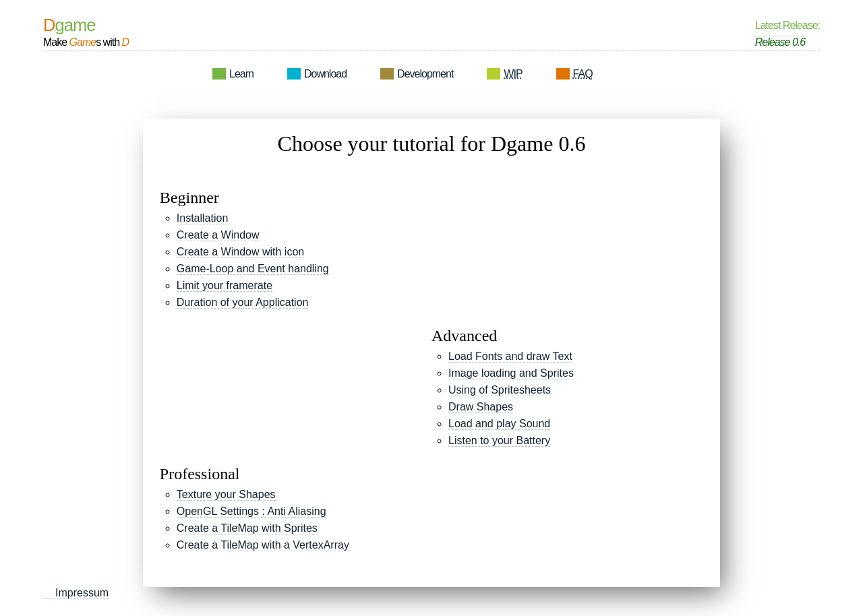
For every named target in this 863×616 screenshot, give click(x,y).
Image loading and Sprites (511, 373)
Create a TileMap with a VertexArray (263, 545)
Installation (203, 218)
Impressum (82, 593)
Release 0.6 (780, 42)
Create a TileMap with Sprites (247, 528)
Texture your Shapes (226, 494)
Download (325, 74)
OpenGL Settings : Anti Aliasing (251, 511)
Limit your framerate (225, 285)
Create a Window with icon (240, 252)
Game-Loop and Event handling (253, 269)
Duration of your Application (243, 302)
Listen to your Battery (499, 440)
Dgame (69, 25)
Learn (241, 74)
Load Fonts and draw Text (510, 356)
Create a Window (218, 235)
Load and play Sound (499, 424)
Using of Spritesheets (500, 390)
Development (425, 74)
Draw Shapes (481, 407)
